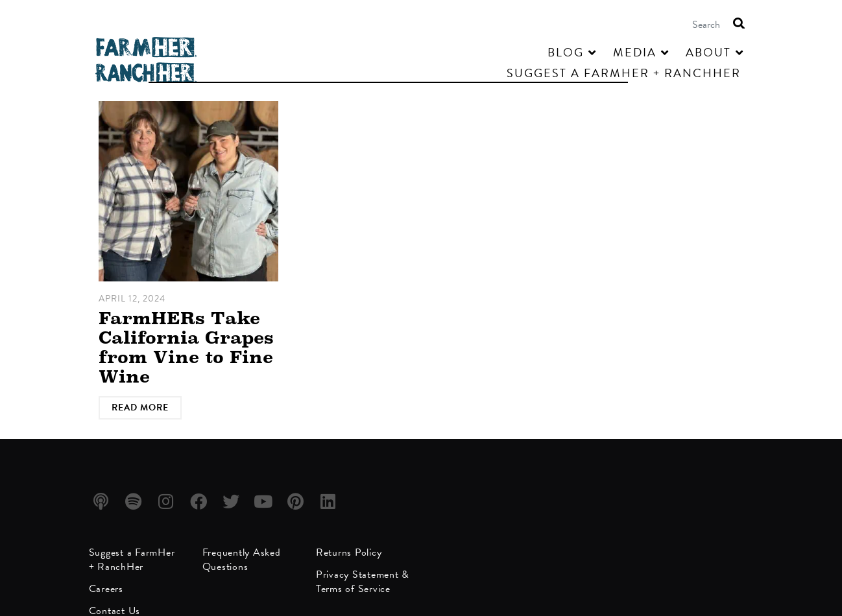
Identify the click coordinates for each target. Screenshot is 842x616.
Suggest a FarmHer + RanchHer (132, 560)
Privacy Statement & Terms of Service (363, 582)
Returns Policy (349, 552)
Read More (140, 408)
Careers (106, 589)
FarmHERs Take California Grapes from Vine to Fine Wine (186, 347)
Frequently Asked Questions (242, 560)
